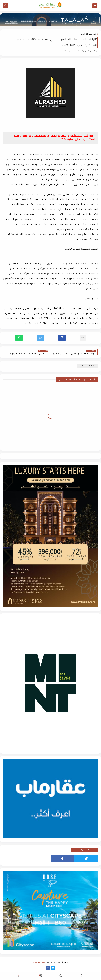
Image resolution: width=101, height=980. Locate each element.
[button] (62, 338)
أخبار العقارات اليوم (89, 34)
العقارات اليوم (40, 963)
